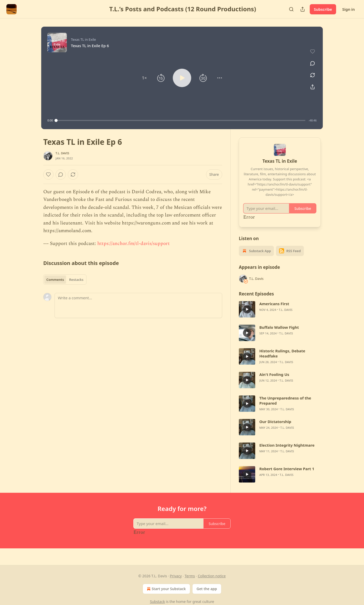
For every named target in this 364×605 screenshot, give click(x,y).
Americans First (274, 304)
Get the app (207, 589)
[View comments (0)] (311, 60)
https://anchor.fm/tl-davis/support (133, 244)
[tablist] (65, 280)
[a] (247, 309)
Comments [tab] (55, 280)
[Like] (48, 175)
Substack (158, 602)
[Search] (291, 9)
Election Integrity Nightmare (287, 445)
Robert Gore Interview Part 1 (287, 469)
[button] (144, 78)
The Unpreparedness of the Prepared (285, 401)
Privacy (176, 576)
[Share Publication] (303, 9)
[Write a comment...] (138, 305)
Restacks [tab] (76, 280)
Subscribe (323, 9)
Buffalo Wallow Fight (279, 327)
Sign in (349, 9)
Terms (190, 576)
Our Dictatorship (275, 422)
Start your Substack (166, 589)
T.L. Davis (62, 153)
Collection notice (212, 576)
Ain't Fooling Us (274, 374)
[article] (280, 309)
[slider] (181, 120)
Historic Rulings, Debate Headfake (282, 353)
